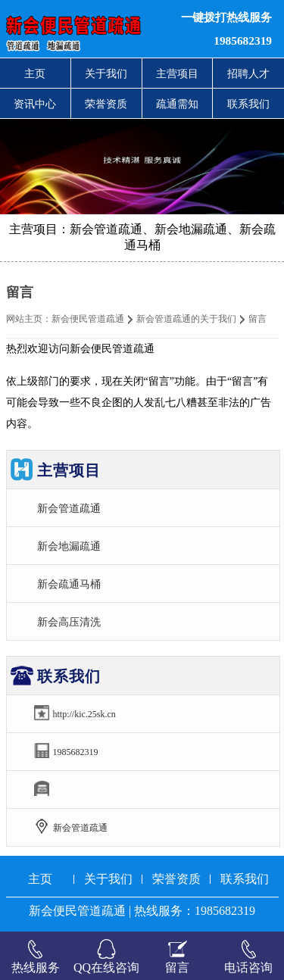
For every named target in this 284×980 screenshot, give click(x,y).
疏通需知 (177, 104)
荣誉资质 (106, 104)
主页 (35, 73)
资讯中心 (35, 104)
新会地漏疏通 (69, 546)
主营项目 (177, 73)
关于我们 (106, 73)
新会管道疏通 (69, 508)
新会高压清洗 (69, 622)
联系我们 (248, 104)
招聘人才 (248, 73)
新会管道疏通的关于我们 (186, 319)
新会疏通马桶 (69, 584)
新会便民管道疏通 (88, 319)
